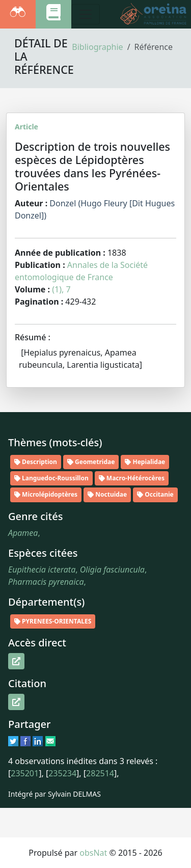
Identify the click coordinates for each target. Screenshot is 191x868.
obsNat (93, 853)
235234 (62, 773)
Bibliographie (97, 47)
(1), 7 (61, 289)
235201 (25, 773)
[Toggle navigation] (86, 14)
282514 (100, 773)
